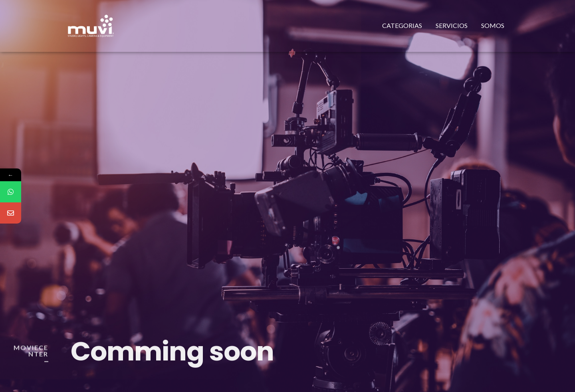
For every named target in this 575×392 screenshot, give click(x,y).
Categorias (402, 25)
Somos (493, 25)
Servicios (452, 25)
